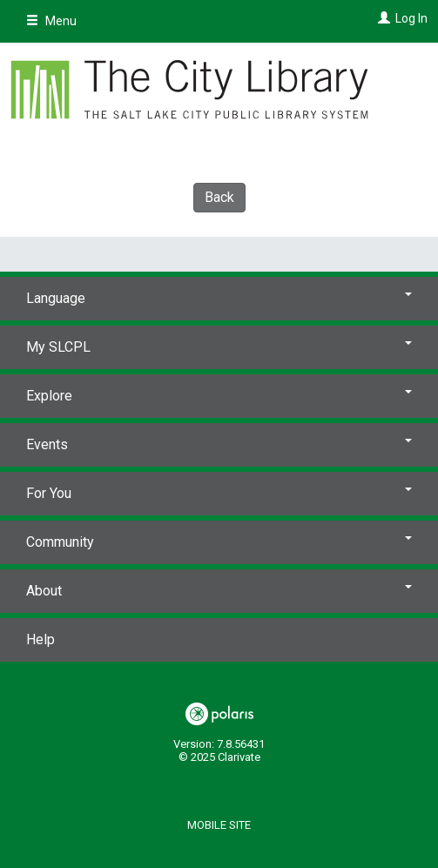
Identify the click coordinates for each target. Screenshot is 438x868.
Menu (51, 21)
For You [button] (219, 493)
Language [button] (219, 298)
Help (40, 639)
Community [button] (219, 542)
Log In (411, 18)
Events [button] (219, 444)
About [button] (219, 591)
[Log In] (382, 18)
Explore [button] (219, 396)
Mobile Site (219, 825)
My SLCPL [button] (219, 347)
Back (219, 197)
